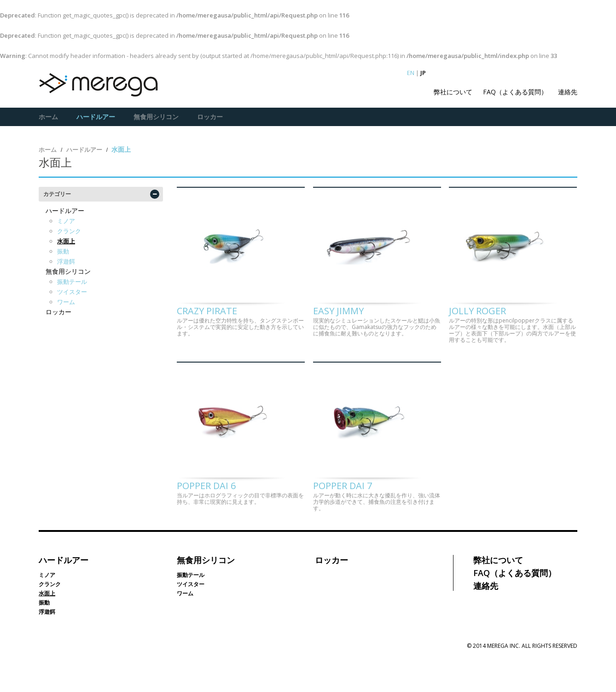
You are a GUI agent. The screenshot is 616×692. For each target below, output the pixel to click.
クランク (69, 231)
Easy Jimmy (338, 326)
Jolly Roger (477, 326)
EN (411, 73)
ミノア (66, 220)
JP (423, 73)
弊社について (453, 92)
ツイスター (72, 291)
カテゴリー (57, 193)
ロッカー (210, 117)
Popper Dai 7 (343, 517)
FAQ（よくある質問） (515, 92)
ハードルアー (96, 117)
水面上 (66, 241)
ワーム (66, 301)
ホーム (48, 117)
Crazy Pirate (207, 326)
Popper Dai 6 (206, 517)
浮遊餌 (66, 261)
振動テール (72, 281)
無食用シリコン (156, 117)
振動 (63, 251)
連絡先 (568, 92)
